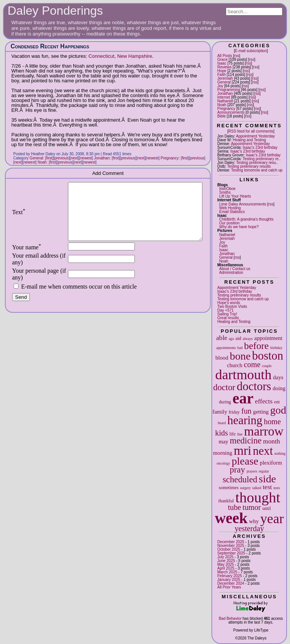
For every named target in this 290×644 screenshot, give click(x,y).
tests (277, 488)
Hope (222, 71)
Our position (229, 223)
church (235, 365)
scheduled (240, 480)
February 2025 (229, 576)
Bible (221, 116)
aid (238, 338)
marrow (264, 431)
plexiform (271, 463)
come (252, 364)
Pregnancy (226, 109)
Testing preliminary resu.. (257, 163)
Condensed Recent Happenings (50, 46)
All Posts (224, 56)
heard (222, 423)
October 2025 (229, 549)
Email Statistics (232, 212)
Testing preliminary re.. (262, 159)
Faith (221, 75)
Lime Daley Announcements (243, 204)
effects (264, 401)
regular (264, 471)
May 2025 (225, 564)
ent (277, 402)
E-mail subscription (251, 51)
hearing (245, 420)
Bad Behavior (230, 619)
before (256, 346)
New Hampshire (134, 56)
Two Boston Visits (232, 307)
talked (257, 488)
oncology (224, 463)
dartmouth (243, 375)
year (272, 519)
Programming (228, 90)
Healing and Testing (249, 140)
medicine (246, 441)
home (272, 422)
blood (222, 358)
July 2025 (225, 557)
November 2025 (231, 546)
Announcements (231, 112)
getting (261, 412)
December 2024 (231, 583)
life (233, 434)
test (267, 487)
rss (237, 56)
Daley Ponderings (55, 11)
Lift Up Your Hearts (235, 196)
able (222, 338)
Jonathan (225, 93)
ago (231, 339)
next (263, 451)
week (231, 518)
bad (240, 348)
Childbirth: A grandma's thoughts (246, 219)
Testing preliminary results (249, 166)
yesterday (249, 528)
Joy (220, 86)
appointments (226, 348)
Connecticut (101, 56)
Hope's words (228, 303)
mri (243, 450)
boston (267, 356)
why (254, 521)
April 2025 (226, 568)
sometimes (228, 488)
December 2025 (231, 542)
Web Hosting (230, 208)
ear (243, 398)
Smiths (225, 192)
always (248, 339)
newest (86, 158)
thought (258, 497)
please (245, 461)
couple (267, 366)
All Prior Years (229, 587)
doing (279, 388)
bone (240, 356)
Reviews (224, 67)
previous (62, 158)
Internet (224, 97)
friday (234, 412)
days (278, 377)
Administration (231, 273)
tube (234, 507)
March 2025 (227, 572)
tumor (251, 507)
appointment (268, 338)
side (267, 479)
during (225, 402)
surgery (246, 488)
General (224, 82)
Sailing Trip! (227, 314)
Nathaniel (225, 101)
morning (223, 453)
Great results (228, 318)
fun (246, 411)
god (278, 410)
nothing (280, 453)
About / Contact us (234, 269)
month (272, 441)
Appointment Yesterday (255, 136)
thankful (226, 501)
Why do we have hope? (239, 227)
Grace (222, 59)
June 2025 (226, 561)
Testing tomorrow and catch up (257, 170)
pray (237, 470)
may (224, 442)
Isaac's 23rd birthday (260, 147)
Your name (27, 259)
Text (19, 218)
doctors (254, 386)
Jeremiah (225, 78)
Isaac (222, 63)
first (49, 158)
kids (222, 433)
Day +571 (225, 310)
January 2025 (229, 580)
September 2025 (231, 553)
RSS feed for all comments (251, 131)
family (220, 412)
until (267, 508)
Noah (222, 105)
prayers (252, 471)
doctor (224, 387)
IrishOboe (227, 189)
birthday (276, 348)
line (240, 434)
